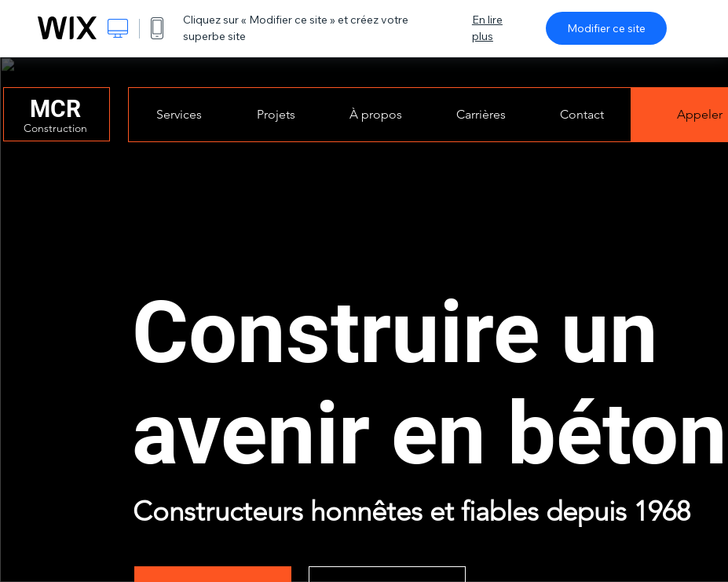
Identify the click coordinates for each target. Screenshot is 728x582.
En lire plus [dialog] (487, 28)
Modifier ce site (606, 28)
